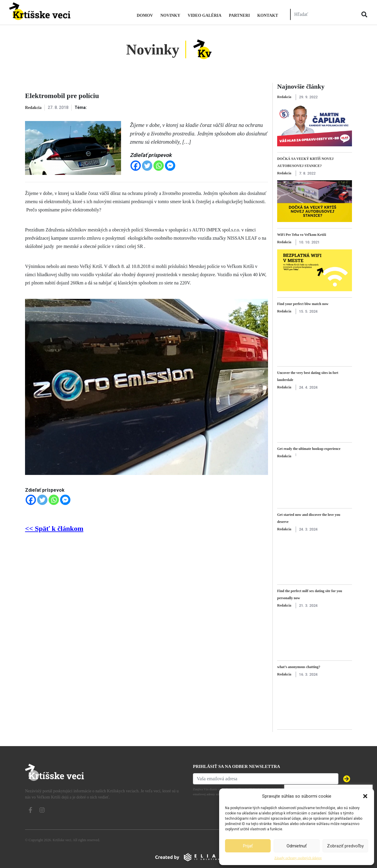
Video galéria (205, 15)
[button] (365, 796)
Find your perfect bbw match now (303, 304)
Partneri (239, 15)
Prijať (248, 846)
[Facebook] (136, 166)
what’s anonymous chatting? (299, 667)
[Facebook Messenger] (170, 166)
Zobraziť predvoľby (345, 846)
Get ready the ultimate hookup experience (309, 449)
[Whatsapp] (159, 166)
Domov (145, 15)
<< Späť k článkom (54, 529)
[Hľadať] (322, 14)
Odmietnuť (297, 846)
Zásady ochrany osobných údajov (298, 858)
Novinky (170, 15)
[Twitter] (147, 166)
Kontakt (268, 15)
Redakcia (33, 108)
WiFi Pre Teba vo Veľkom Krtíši (302, 235)
